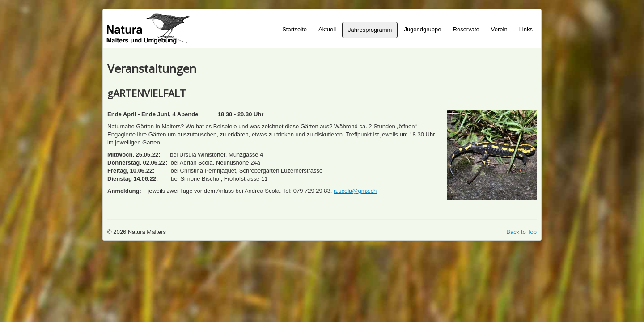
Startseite (294, 29)
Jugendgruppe (422, 29)
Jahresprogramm (370, 30)
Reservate (466, 29)
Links (526, 29)
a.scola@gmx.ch (355, 191)
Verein (499, 29)
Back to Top (521, 232)
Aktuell (327, 29)
